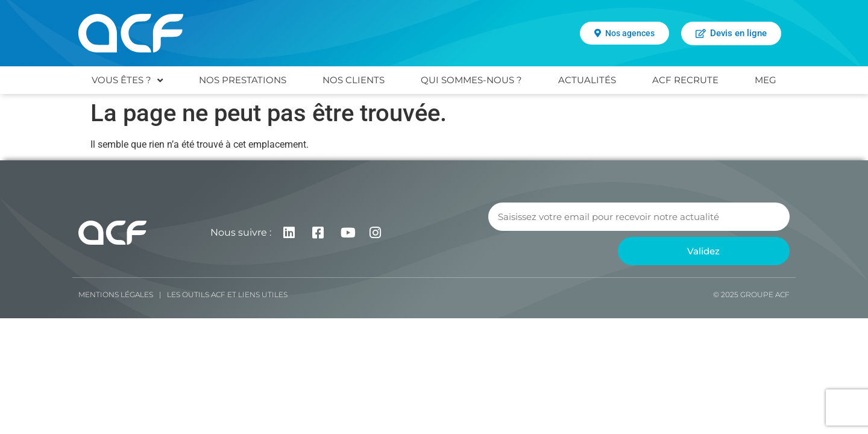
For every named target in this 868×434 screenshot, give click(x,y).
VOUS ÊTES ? (127, 80)
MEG (766, 80)
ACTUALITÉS (587, 80)
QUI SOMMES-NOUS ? (471, 80)
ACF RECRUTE (685, 80)
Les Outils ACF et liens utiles (227, 294)
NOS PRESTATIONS (243, 80)
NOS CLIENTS (354, 80)
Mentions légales (116, 294)
